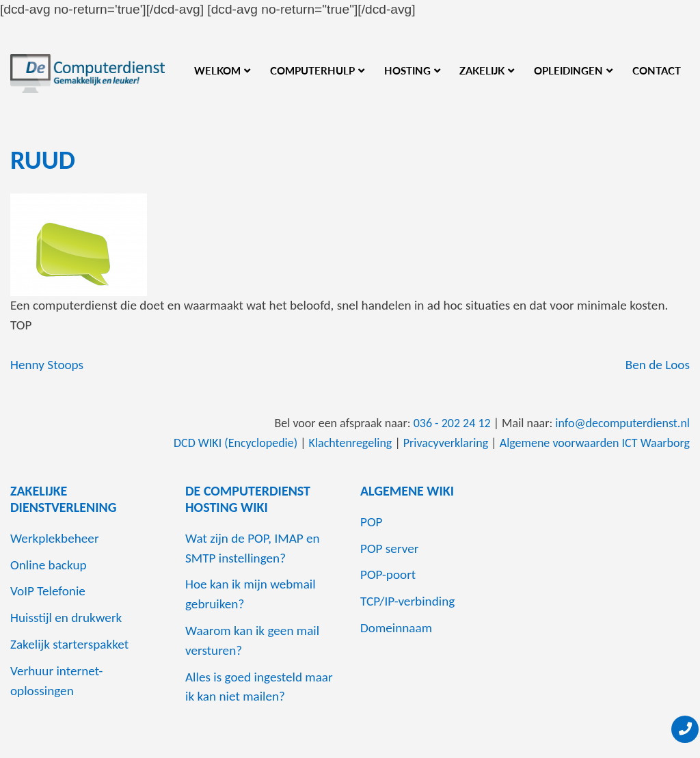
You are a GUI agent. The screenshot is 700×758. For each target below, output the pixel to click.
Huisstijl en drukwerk (66, 618)
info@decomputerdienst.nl (622, 423)
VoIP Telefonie (48, 591)
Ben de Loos (658, 365)
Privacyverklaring (446, 443)
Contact (657, 70)
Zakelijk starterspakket (69, 644)
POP (372, 522)
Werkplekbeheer (55, 538)
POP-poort (388, 574)
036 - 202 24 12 (452, 423)
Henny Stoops (47, 365)
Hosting (407, 70)
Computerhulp (312, 70)
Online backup (49, 565)
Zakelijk (482, 70)
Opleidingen (568, 70)
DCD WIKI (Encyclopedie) (235, 443)
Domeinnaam (396, 628)
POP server (390, 549)
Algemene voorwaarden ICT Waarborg (595, 443)
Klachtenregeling (351, 443)
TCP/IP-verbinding (407, 601)
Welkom (217, 70)
